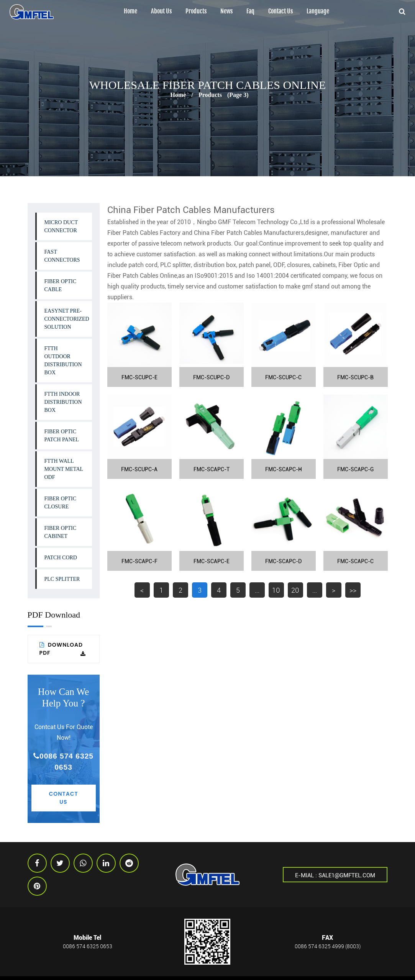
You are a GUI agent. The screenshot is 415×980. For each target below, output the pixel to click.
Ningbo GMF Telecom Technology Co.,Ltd (253, 222)
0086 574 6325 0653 (63, 762)
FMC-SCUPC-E (139, 377)
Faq (250, 11)
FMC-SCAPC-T (212, 469)
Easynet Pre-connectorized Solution (67, 319)
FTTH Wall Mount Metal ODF (64, 469)
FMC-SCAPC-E (212, 561)
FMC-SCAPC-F (139, 561)
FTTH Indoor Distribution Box (63, 402)
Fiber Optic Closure (61, 503)
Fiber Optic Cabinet (61, 532)
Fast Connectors (62, 256)
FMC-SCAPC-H (284, 469)
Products (196, 11)
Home (130, 11)
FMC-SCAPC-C (355, 561)
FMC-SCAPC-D (283, 561)
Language (318, 11)
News (226, 11)
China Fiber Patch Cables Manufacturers (249, 233)
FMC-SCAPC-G (355, 469)
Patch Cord (61, 558)
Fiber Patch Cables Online (142, 276)
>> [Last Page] (353, 590)
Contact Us (280, 11)
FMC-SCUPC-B (355, 377)
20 (295, 590)
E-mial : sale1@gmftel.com (335, 875)
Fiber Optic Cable (61, 285)
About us (161, 11)
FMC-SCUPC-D (211, 377)
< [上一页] (142, 590)
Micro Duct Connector (61, 226)
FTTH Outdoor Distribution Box (63, 361)
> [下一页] (334, 590)
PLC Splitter (62, 579)
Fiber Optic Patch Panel (62, 436)
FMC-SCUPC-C (283, 377)
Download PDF (63, 649)
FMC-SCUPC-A (139, 469)
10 (276, 590)
